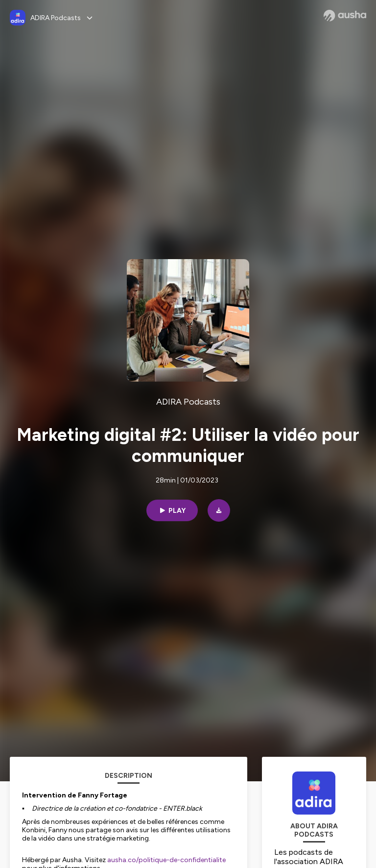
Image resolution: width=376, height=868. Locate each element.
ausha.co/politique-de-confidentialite (166, 860)
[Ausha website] (345, 16)
